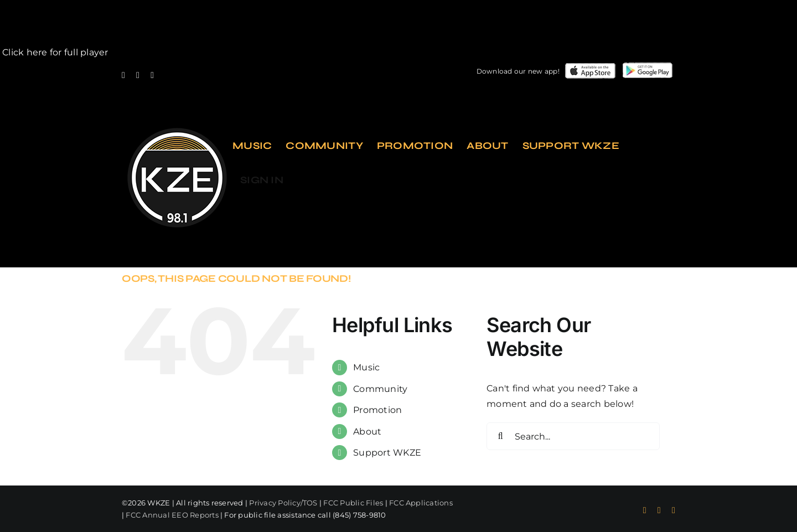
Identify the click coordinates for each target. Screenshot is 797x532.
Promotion (377, 410)
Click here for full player (54, 52)
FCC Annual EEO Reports (172, 515)
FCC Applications (421, 503)
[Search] (500, 436)
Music (366, 367)
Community (380, 389)
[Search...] (573, 436)
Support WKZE (387, 453)
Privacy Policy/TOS (283, 503)
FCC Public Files (353, 503)
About (367, 432)
